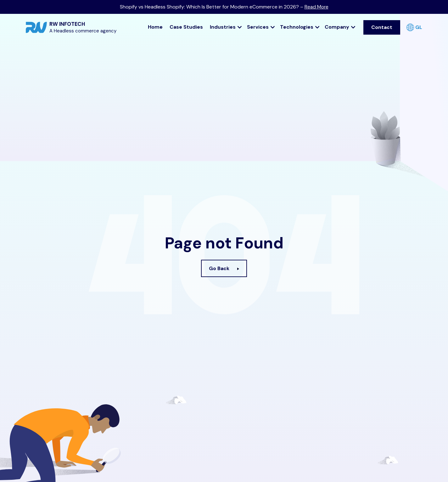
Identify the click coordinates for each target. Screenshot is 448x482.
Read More (316, 7)
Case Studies (186, 26)
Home (155, 26)
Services (261, 26)
